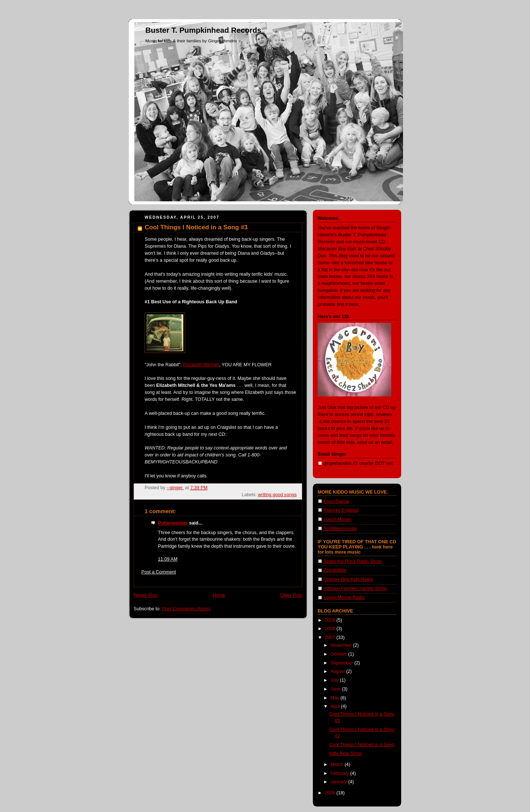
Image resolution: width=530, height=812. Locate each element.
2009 (331, 620)
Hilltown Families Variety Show (355, 589)
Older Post (291, 595)
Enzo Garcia (336, 501)
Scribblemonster (340, 529)
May (335, 698)
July (335, 680)
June (336, 689)
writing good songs (277, 495)
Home (219, 595)
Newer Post (146, 595)
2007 (331, 638)
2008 (331, 629)
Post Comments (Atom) (186, 609)
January (339, 782)
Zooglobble (335, 570)
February (340, 773)
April (336, 706)
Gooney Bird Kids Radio (348, 579)
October (339, 654)
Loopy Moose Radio (344, 597)
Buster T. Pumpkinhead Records (203, 30)
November (342, 645)
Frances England (341, 510)
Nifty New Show (346, 753)
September (342, 663)
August (338, 671)
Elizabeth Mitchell (201, 365)
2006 (331, 793)
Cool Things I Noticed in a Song (362, 745)
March (338, 765)
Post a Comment (159, 572)
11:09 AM (168, 559)
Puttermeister (173, 523)
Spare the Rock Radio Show (353, 561)
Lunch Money (338, 519)
